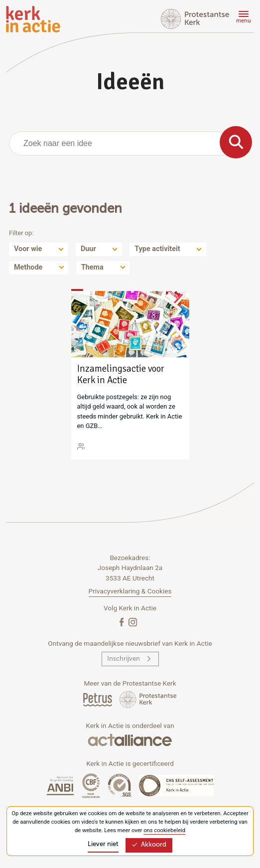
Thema (92, 267)
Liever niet (103, 844)
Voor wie (28, 249)
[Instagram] (133, 622)
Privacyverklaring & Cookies (130, 591)
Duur (88, 249)
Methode (28, 267)
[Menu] (242, 18)
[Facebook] (123, 622)
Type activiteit (157, 249)
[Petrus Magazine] (98, 699)
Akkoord (149, 845)
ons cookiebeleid (164, 830)
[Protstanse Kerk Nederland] (148, 699)
